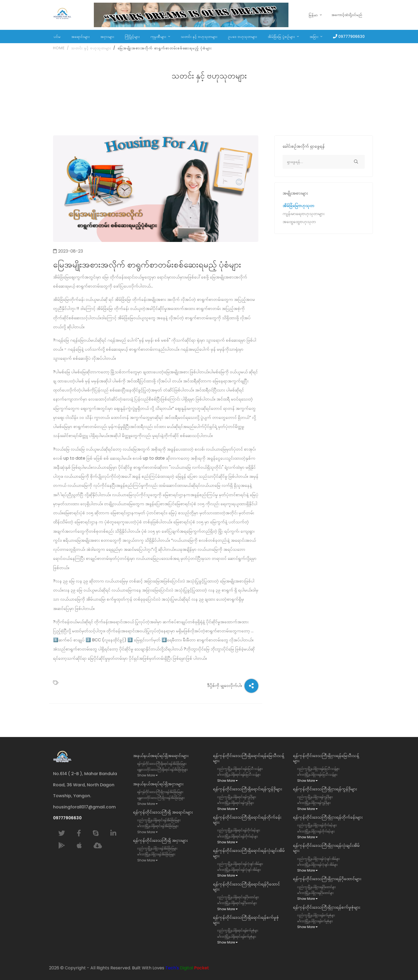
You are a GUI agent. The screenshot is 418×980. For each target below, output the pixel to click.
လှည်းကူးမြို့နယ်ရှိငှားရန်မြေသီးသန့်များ (318, 769)
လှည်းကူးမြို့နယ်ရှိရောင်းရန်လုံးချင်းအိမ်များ (240, 864)
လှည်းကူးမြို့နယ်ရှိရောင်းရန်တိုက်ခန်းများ (239, 830)
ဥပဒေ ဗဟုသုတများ (242, 37)
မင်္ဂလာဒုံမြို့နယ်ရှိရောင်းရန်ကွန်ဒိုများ (236, 803)
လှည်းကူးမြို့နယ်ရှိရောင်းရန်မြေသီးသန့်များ (240, 769)
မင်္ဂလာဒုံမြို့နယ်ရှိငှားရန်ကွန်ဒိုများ (314, 803)
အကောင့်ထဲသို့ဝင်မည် (347, 15)
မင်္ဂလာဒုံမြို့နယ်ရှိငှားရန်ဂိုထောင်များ (315, 893)
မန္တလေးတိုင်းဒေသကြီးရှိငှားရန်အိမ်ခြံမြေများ (161, 798)
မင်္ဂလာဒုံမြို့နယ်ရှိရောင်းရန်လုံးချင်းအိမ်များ (239, 870)
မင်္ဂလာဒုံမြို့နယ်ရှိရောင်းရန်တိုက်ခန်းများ (238, 836)
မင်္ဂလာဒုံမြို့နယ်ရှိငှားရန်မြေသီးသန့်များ (317, 774)
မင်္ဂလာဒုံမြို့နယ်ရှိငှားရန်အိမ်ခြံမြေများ (156, 854)
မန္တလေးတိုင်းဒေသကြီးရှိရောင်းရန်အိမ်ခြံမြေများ (163, 769)
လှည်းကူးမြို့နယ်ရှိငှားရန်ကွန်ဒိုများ (315, 797)
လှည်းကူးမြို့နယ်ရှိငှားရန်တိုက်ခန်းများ (317, 825)
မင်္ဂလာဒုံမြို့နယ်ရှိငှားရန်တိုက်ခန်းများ (316, 831)
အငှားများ (107, 37)
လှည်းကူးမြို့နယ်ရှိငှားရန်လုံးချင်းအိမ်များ (319, 859)
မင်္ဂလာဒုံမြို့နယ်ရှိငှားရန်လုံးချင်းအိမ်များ (317, 864)
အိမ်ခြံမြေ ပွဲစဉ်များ (282, 37)
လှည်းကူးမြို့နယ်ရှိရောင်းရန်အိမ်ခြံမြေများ (159, 820)
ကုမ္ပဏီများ (159, 37)
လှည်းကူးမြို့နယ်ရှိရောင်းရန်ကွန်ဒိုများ (237, 797)
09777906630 (351, 37)
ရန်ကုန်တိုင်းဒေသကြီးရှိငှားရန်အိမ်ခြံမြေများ (160, 792)
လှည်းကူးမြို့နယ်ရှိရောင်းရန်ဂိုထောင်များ (238, 897)
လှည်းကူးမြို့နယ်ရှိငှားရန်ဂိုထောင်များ (317, 887)
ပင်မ (57, 37)
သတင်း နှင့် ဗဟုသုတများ (199, 37)
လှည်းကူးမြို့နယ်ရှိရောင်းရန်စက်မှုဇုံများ (238, 930)
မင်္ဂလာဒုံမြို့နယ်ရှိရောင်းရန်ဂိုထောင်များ (237, 903)
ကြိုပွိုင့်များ (132, 37)
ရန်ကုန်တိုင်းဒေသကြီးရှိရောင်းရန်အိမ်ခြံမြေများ (162, 764)
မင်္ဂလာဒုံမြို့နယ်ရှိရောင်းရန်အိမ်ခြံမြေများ (158, 826)
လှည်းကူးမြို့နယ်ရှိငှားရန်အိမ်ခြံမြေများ (157, 848)
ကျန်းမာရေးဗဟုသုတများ (304, 215)
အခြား (314, 37)
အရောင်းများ (80, 37)
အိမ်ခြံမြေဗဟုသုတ (298, 207)
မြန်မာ (314, 15)
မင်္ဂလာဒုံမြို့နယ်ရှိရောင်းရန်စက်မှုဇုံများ (237, 936)
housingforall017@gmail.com (84, 807)
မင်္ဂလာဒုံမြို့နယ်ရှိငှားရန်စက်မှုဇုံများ (315, 921)
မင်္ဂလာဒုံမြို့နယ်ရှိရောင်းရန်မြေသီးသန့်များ (239, 774)
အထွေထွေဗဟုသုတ (299, 223)
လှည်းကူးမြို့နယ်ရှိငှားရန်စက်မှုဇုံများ (316, 915)
